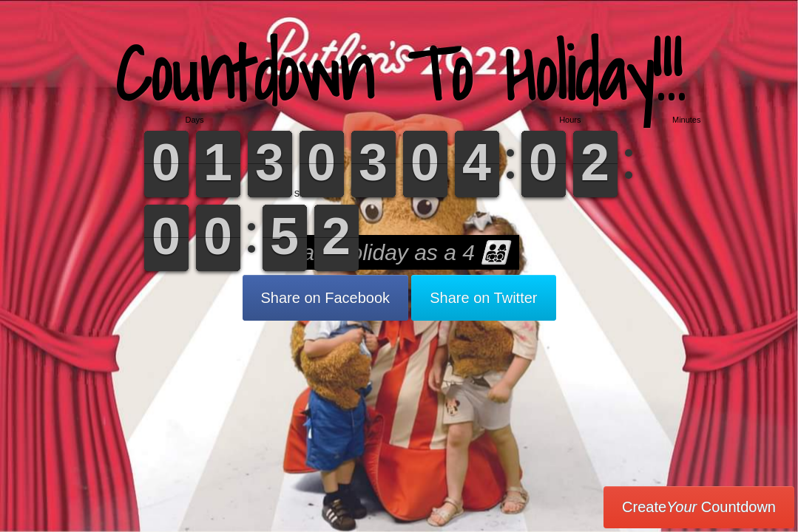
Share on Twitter (483, 298)
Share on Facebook (326, 298)
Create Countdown (699, 507)
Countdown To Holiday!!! (399, 74)
